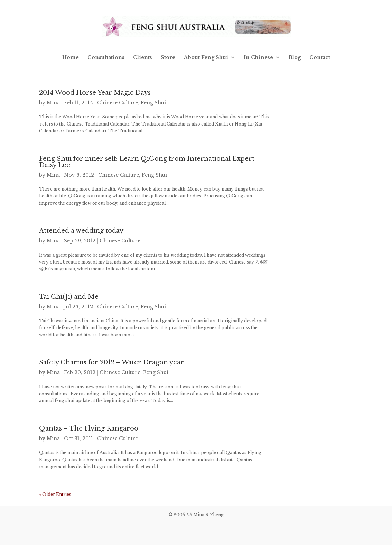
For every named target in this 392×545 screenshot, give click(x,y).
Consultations (106, 58)
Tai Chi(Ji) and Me (69, 297)
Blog (295, 58)
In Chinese (258, 58)
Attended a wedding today (81, 231)
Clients (143, 58)
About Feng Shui (206, 58)
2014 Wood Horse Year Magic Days (95, 93)
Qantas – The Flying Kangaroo (89, 428)
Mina (53, 103)
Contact (320, 58)
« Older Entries (55, 494)
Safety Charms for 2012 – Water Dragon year (111, 362)
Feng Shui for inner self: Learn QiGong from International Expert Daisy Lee (147, 162)
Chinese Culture (118, 103)
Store (168, 58)
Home (71, 58)
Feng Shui (153, 103)
